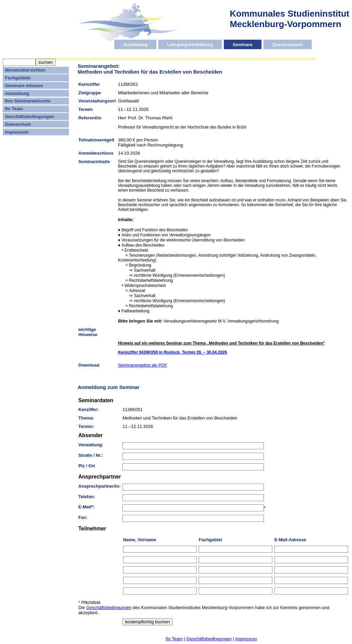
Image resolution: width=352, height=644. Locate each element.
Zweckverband (288, 44)
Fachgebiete (18, 78)
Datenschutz (18, 124)
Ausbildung (135, 44)
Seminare (243, 44)
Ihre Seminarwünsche (28, 101)
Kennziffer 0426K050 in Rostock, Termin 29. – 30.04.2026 (172, 352)
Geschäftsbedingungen (30, 116)
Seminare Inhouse (24, 86)
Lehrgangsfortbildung (190, 44)
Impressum (17, 132)
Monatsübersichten (25, 70)
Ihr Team (14, 109)
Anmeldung (17, 93)
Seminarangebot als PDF (143, 365)
